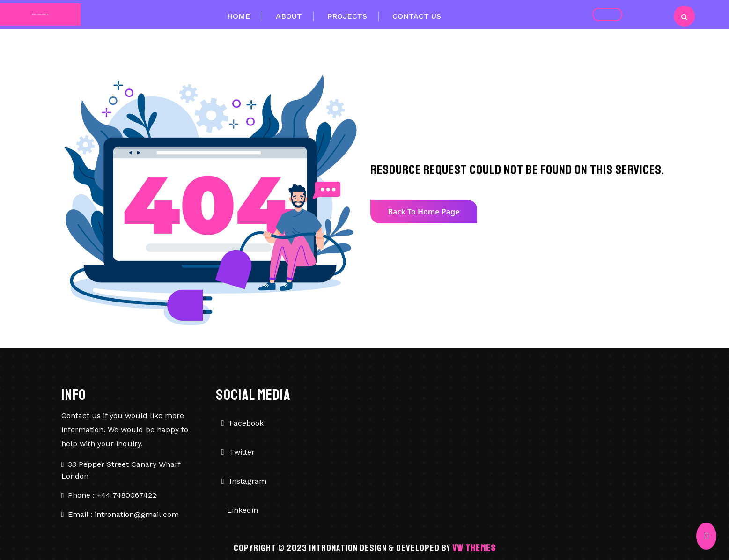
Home (239, 16)
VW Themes (473, 548)
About (289, 16)
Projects (347, 16)
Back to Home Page (424, 212)
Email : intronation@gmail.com (123, 514)
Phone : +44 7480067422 (112, 495)
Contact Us (417, 16)
